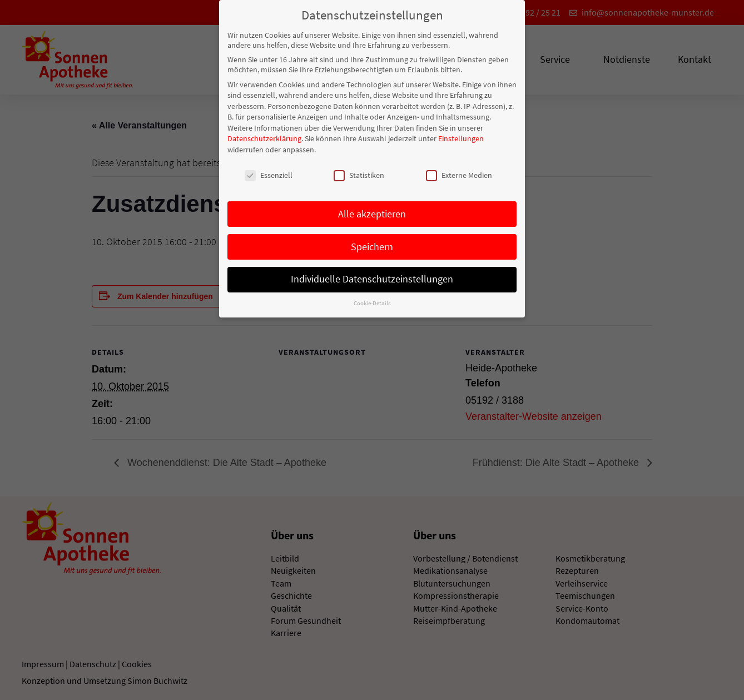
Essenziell (269, 172)
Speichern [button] (372, 244)
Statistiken (359, 172)
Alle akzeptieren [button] (372, 211)
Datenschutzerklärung (264, 136)
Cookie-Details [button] (372, 300)
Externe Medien (459, 172)
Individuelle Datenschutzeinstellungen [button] (372, 276)
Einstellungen (461, 136)
